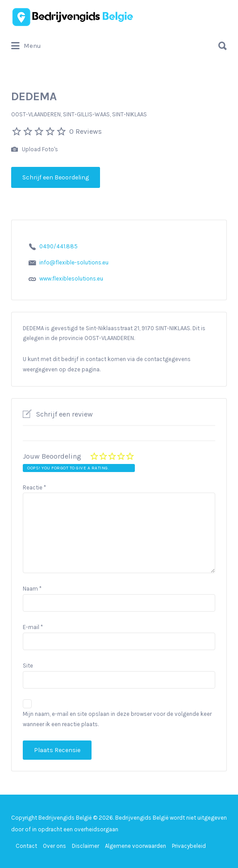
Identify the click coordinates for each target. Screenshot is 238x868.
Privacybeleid (189, 846)
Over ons (54, 846)
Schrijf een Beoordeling (56, 177)
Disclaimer (86, 846)
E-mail (33, 627)
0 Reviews (86, 131)
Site (28, 666)
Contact (26, 846)
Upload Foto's (35, 150)
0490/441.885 (58, 246)
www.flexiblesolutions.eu (71, 279)
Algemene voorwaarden (136, 846)
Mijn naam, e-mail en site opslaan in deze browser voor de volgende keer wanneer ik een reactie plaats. (117, 719)
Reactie (34, 487)
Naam (32, 589)
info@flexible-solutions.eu (74, 262)
